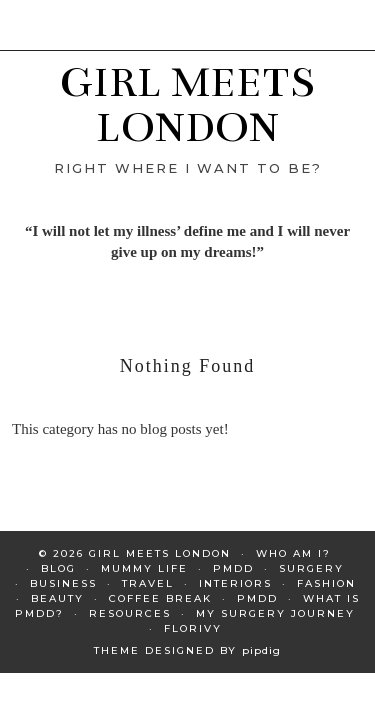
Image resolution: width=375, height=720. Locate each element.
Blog (58, 568)
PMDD (233, 568)
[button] (361, 11)
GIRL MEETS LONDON (187, 104)
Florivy (193, 628)
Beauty (57, 598)
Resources (130, 613)
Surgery (311, 568)
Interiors (235, 583)
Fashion (326, 583)
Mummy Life (144, 568)
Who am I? (293, 553)
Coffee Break (160, 598)
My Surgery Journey (275, 613)
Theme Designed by (187, 650)
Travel (148, 583)
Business (63, 583)
